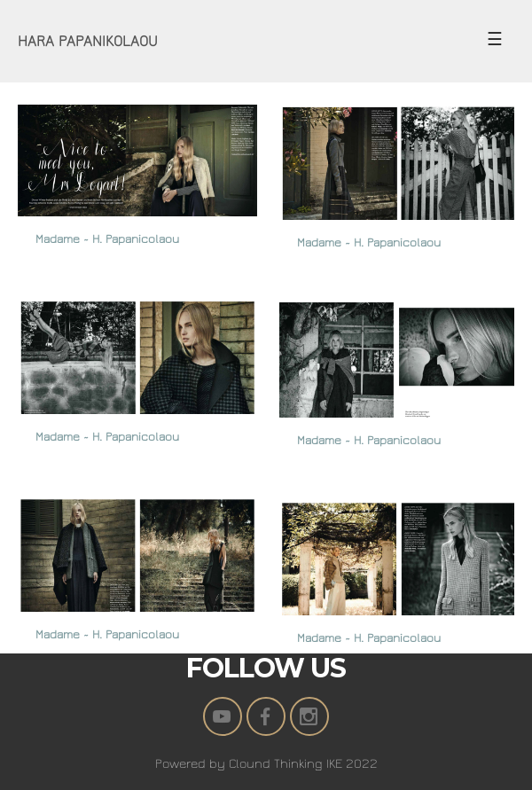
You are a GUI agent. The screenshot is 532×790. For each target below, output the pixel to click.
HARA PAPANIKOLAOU (88, 41)
